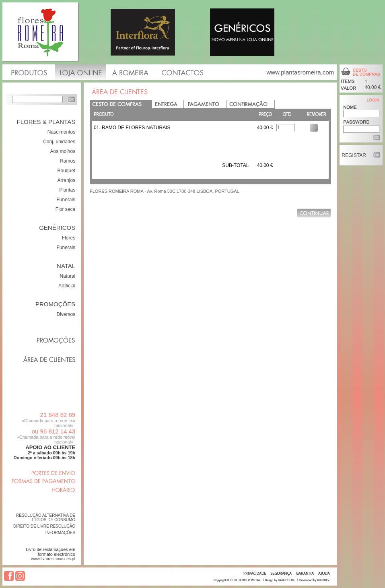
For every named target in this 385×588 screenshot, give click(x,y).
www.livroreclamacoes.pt (53, 559)
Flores (69, 238)
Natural (68, 276)
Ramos (68, 161)
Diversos (66, 314)
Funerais (66, 200)
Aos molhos (63, 151)
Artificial (67, 286)
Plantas (67, 190)
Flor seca (65, 209)
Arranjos (67, 180)
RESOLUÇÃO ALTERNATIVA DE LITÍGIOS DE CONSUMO (46, 518)
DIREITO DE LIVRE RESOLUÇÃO (44, 526)
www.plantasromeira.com (300, 72)
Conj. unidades (59, 142)
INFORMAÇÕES (60, 533)
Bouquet (66, 171)
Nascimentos (61, 132)
